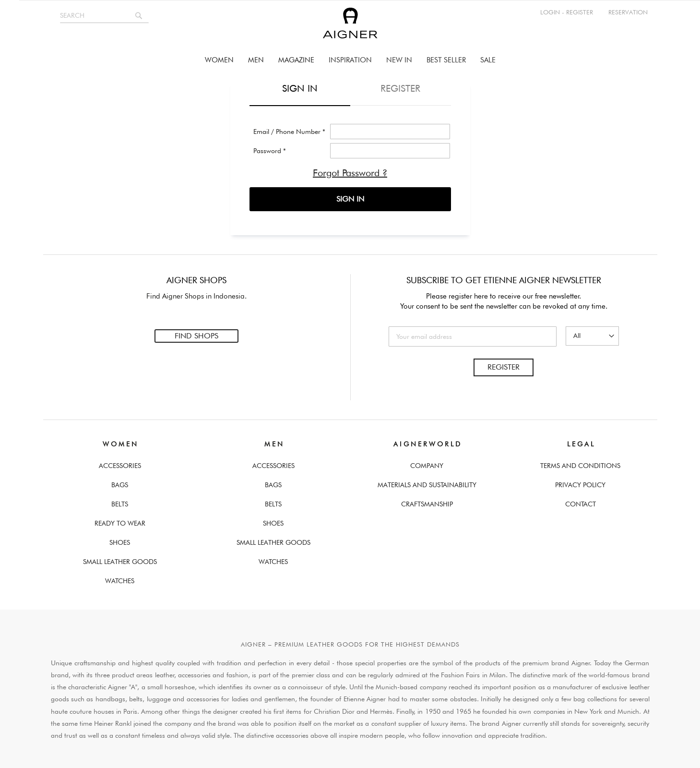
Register (504, 365)
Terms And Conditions (580, 463)
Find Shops (196, 335)
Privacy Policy (580, 482)
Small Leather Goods (120, 559)
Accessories (120, 463)
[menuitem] (219, 60)
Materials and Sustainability (427, 482)
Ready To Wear (120, 521)
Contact (581, 502)
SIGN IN (350, 199)
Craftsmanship (427, 502)
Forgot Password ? (350, 173)
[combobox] (104, 15)
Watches (120, 578)
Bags (120, 482)
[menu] (350, 60)
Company (427, 463)
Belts (120, 502)
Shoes (120, 540)
